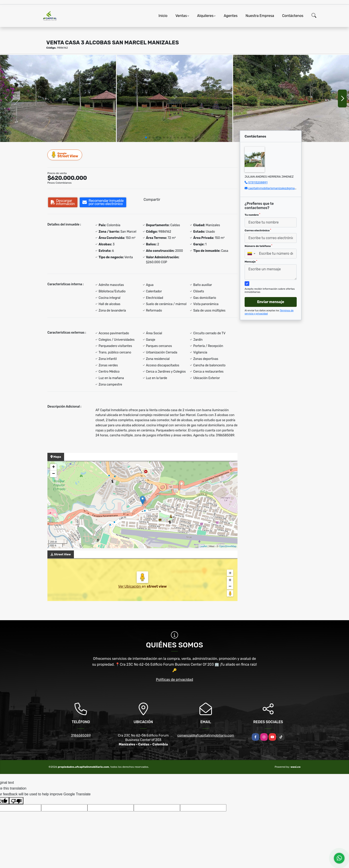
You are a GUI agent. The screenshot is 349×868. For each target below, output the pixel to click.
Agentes (231, 16)
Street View (65, 155)
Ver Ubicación (130, 586)
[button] (146, 137)
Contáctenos (293, 16)
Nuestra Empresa (260, 16)
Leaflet (203, 546)
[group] (58, 98)
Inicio (163, 16)
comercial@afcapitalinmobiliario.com (206, 735)
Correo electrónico (258, 230)
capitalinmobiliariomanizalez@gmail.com (275, 188)
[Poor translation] (16, 801)
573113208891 (258, 182)
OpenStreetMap (228, 546)
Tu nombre (252, 215)
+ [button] (54, 467)
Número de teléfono (258, 246)
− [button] (54, 474)
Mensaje (251, 262)
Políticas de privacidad (175, 680)
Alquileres (205, 16)
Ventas (181, 16)
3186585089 (81, 735)
